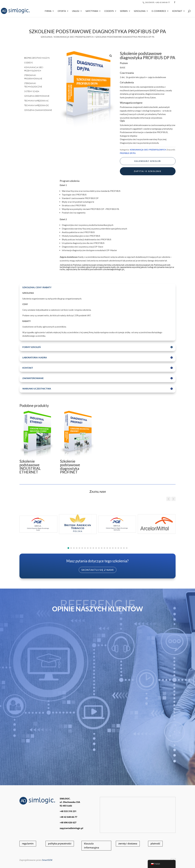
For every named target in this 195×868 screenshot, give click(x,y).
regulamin (28, 843)
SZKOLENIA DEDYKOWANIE (37, 96)
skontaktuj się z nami (98, 570)
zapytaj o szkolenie (148, 171)
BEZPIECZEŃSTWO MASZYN (37, 58)
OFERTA (62, 11)
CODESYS (109, 11)
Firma (48, 11)
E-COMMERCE (159, 11)
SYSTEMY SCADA (32, 91)
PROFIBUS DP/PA (128, 153)
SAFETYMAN (92, 11)
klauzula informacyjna (92, 846)
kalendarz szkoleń (148, 161)
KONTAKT (177, 11)
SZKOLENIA (140, 11)
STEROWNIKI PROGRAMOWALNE (33, 77)
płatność (155, 843)
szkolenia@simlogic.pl (113, 269)
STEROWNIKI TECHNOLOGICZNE (33, 85)
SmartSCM (47, 860)
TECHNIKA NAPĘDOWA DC (37, 105)
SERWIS (124, 11)
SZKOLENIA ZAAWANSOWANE (38, 110)
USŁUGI (76, 11)
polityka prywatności (60, 843)
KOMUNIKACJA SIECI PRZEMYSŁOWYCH (74, 37)
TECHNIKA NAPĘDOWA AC (36, 101)
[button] (111, 56)
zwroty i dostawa (128, 843)
